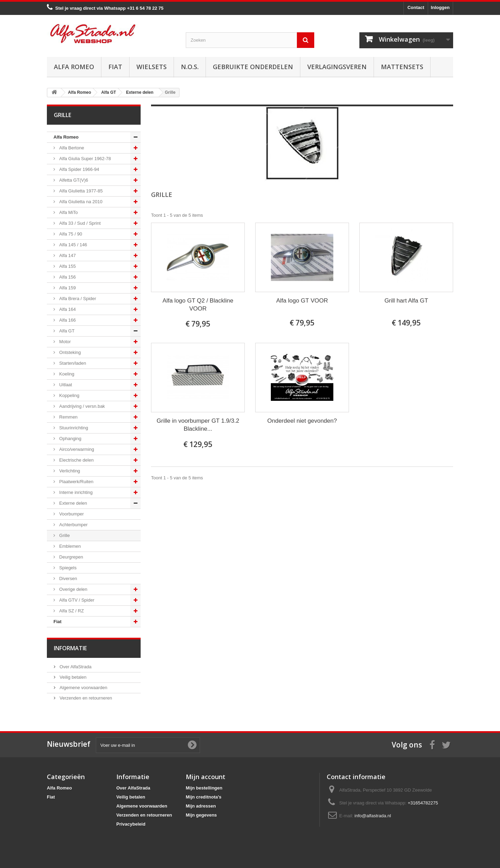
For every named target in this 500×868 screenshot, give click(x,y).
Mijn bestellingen (204, 788)
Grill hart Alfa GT (406, 301)
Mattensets (402, 67)
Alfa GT (66, 331)
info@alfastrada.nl (373, 816)
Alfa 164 (67, 309)
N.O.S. (190, 67)
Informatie (70, 648)
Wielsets (152, 67)
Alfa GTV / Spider (76, 600)
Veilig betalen (72, 677)
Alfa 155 (67, 266)
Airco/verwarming (76, 449)
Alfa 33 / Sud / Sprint (79, 223)
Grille (64, 535)
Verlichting (69, 471)
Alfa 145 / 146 (73, 245)
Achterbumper (73, 525)
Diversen (68, 578)
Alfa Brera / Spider (77, 299)
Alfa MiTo (68, 212)
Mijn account (206, 777)
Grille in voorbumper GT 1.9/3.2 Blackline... (198, 425)
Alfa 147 (67, 255)
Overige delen (73, 589)
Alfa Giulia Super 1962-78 (84, 159)
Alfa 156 (67, 277)
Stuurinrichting (73, 428)
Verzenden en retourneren (85, 698)
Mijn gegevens (201, 815)
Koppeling (69, 395)
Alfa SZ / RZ (71, 611)
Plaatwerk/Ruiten (76, 482)
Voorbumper (71, 514)
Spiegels (67, 568)
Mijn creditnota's (204, 797)
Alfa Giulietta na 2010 (80, 202)
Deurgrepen (70, 557)
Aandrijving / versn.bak (81, 406)
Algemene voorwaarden (83, 688)
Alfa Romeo (74, 67)
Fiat (115, 67)
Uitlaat (65, 385)
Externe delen (73, 503)
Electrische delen (76, 460)
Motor (64, 342)
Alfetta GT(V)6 (73, 180)
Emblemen (69, 546)
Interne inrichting (75, 492)
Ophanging (70, 439)
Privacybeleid (131, 824)
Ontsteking (69, 352)
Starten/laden (72, 363)
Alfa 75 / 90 (70, 234)
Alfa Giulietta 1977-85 (80, 191)
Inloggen (440, 7)
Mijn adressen (201, 806)
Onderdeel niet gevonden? (302, 421)
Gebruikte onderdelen (253, 67)
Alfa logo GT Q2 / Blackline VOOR (198, 305)
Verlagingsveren (337, 67)
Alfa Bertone (71, 148)
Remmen (68, 417)
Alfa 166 (67, 320)
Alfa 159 (67, 288)
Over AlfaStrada (75, 667)
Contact (416, 7)
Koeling (66, 374)
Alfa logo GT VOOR (302, 301)
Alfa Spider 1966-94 (79, 169)
